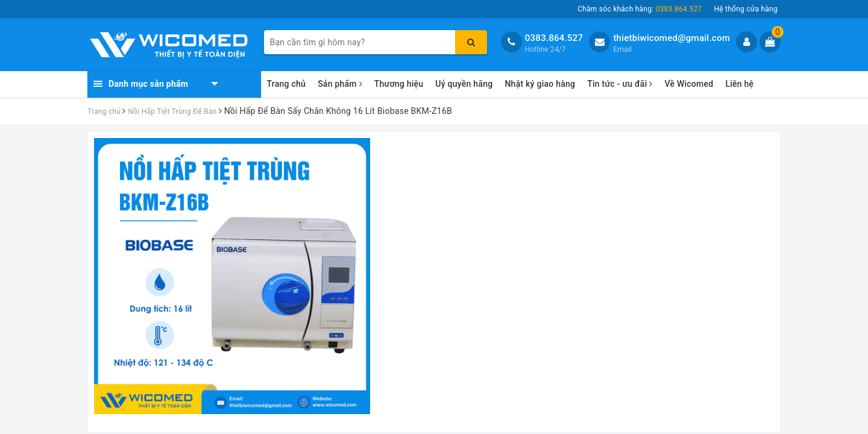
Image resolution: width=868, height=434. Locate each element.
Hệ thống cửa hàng (746, 9)
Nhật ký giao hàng (540, 84)
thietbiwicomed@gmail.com (671, 38)
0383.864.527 (554, 38)
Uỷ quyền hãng (464, 84)
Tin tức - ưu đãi (620, 84)
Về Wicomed (689, 84)
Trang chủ (287, 84)
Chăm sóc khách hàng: (640, 9)
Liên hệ (739, 84)
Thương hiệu (399, 84)
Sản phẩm (340, 84)
